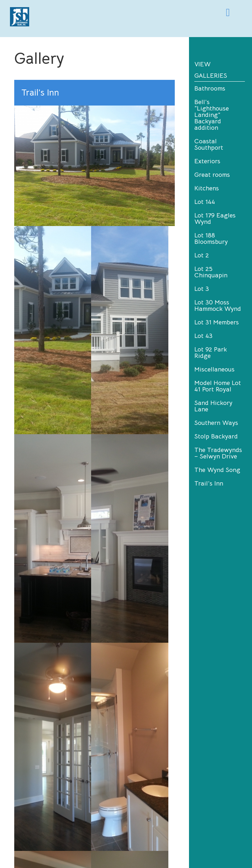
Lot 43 (203, 336)
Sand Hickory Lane (213, 406)
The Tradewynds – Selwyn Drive (218, 453)
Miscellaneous (214, 369)
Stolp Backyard (216, 436)
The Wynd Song (217, 470)
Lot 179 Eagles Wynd (215, 219)
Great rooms (212, 175)
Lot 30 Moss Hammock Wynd (218, 305)
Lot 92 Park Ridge (211, 353)
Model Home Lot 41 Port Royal (218, 386)
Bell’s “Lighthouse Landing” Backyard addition (212, 115)
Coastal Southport (209, 144)
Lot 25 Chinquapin (211, 272)
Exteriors (207, 161)
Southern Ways (216, 423)
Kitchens (207, 188)
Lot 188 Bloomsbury (211, 238)
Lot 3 (202, 289)
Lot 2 (202, 255)
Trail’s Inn (209, 483)
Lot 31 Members (217, 322)
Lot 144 (205, 202)
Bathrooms (210, 88)
